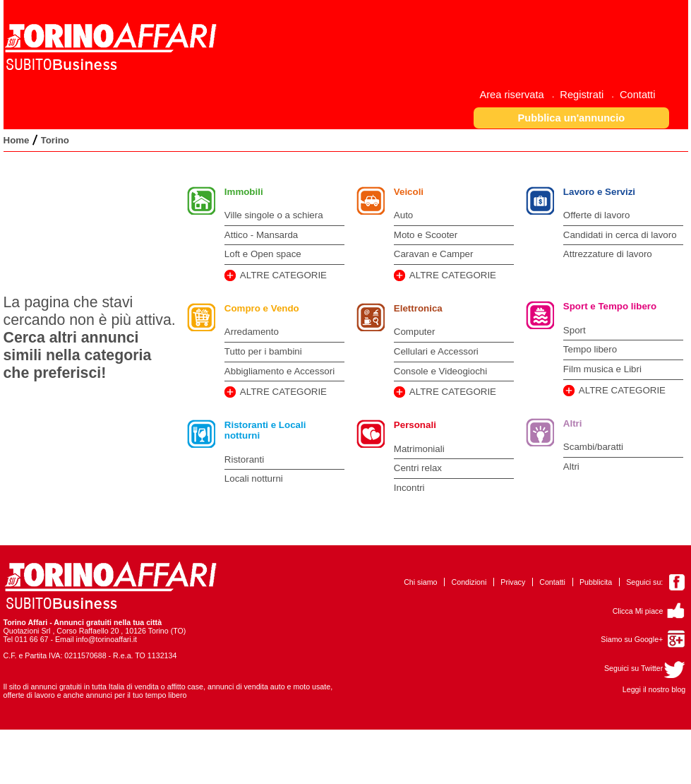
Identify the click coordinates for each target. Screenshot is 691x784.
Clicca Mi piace (638, 611)
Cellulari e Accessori (436, 351)
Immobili (244, 192)
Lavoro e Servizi (599, 192)
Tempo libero (590, 349)
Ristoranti (244, 459)
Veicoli (409, 192)
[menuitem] (517, 94)
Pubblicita (596, 582)
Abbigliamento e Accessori (280, 371)
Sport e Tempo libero (610, 306)
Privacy (513, 582)
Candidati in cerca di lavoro (620, 235)
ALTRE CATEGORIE (283, 275)
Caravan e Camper (434, 254)
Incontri (409, 488)
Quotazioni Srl (27, 631)
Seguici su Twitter (633, 668)
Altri (573, 423)
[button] (571, 118)
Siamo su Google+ (632, 639)
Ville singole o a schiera (274, 215)
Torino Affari (26, 622)
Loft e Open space (263, 254)
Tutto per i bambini (263, 351)
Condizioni (469, 582)
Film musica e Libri (602, 369)
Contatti (552, 582)
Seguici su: (644, 582)
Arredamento (252, 332)
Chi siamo (420, 582)
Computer (415, 332)
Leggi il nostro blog (654, 689)
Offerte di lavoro (597, 215)
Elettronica (418, 308)
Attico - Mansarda (261, 235)
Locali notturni (254, 479)
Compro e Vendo (262, 308)
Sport (575, 330)
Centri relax (418, 468)
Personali (415, 425)
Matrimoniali (419, 449)
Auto (403, 215)
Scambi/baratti (593, 447)
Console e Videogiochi (440, 371)
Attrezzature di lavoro (608, 254)
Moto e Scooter (426, 235)
